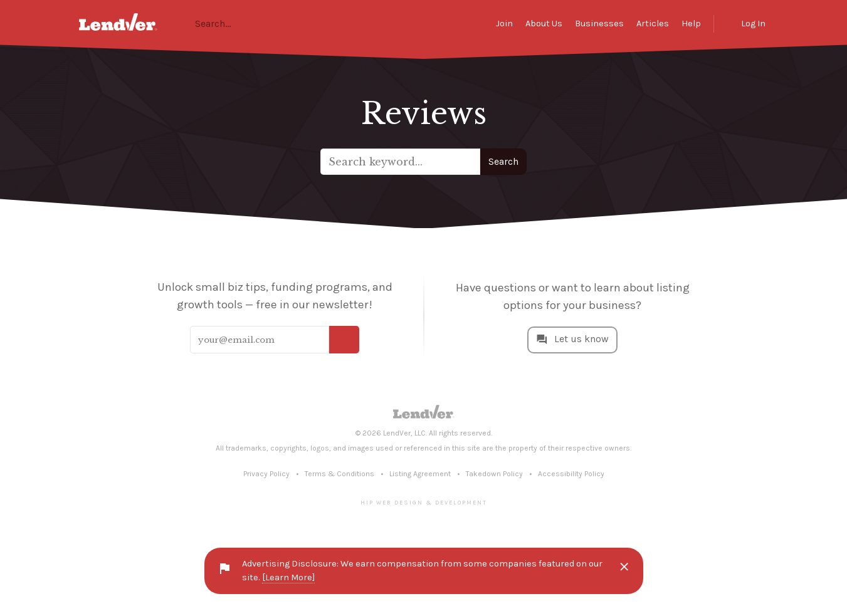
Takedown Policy (494, 474)
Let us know (581, 339)
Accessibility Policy (571, 474)
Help (691, 23)
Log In (753, 23)
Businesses (599, 23)
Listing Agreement (420, 474)
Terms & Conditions (339, 474)
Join (504, 23)
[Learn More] (288, 577)
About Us (544, 23)
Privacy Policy (266, 474)
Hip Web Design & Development (424, 502)
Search (503, 161)
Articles (653, 23)
